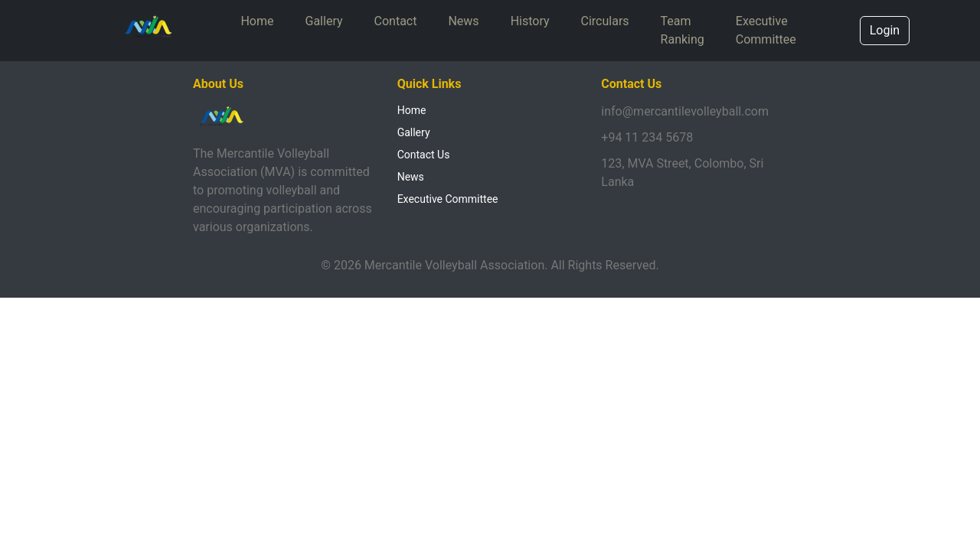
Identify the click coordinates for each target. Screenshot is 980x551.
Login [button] (885, 30)
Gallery (324, 21)
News (463, 21)
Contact (396, 21)
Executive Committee (766, 30)
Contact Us (424, 155)
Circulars (605, 21)
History (530, 21)
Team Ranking (683, 30)
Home (257, 21)
